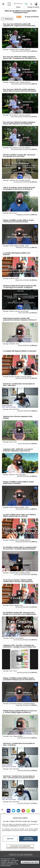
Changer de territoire (33, 7)
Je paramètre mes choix (30, 862)
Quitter (10, 839)
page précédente (32, 16)
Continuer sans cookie (28, 839)
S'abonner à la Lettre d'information (21, 855)
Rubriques (9, 19)
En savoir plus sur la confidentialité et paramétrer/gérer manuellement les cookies (20, 847)
